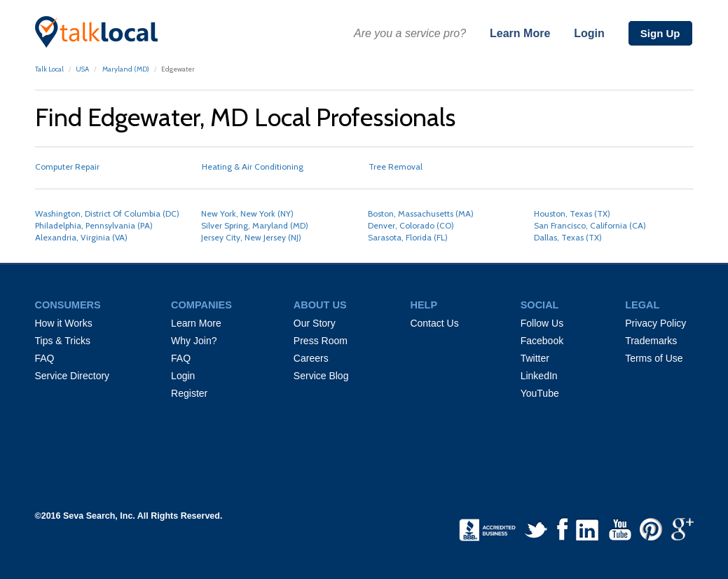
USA (82, 69)
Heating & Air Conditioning (253, 166)
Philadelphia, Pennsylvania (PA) (94, 225)
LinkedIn (539, 376)
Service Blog (321, 376)
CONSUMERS (68, 305)
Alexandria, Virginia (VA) (81, 237)
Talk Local (49, 69)
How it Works (64, 323)
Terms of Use (654, 358)
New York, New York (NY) (247, 213)
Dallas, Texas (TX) (568, 237)
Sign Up (660, 33)
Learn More (520, 33)
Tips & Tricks (63, 341)
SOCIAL (540, 305)
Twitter (535, 358)
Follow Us (542, 323)
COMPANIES (201, 305)
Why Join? (194, 341)
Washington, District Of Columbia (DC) (107, 213)
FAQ (45, 358)
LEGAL (642, 305)
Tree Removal (396, 166)
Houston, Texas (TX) (572, 213)
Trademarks (651, 341)
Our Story (315, 323)
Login (589, 33)
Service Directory (73, 376)
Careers (311, 358)
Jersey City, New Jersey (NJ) (251, 237)
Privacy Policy (655, 323)
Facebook (542, 341)
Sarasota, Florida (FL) (408, 237)
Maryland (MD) (125, 69)
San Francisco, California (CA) (590, 225)
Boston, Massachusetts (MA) (421, 213)
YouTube (540, 393)
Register (189, 393)
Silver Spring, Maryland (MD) (255, 225)
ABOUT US (320, 305)
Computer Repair (67, 166)
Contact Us (434, 323)
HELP (424, 305)
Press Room (321, 341)
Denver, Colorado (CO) (411, 225)
